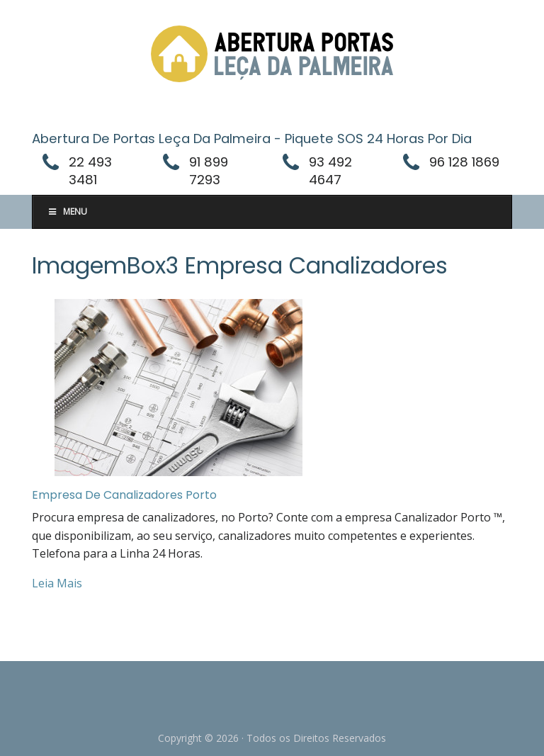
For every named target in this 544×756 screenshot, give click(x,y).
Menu (67, 211)
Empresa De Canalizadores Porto (124, 495)
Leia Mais (57, 583)
